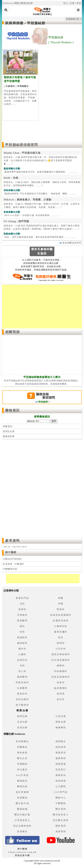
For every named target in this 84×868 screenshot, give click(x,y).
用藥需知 (7, 426)
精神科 (61, 643)
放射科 (61, 683)
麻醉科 (61, 666)
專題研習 (61, 753)
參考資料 (12, 541)
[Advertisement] (42, 131)
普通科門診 (22, 598)
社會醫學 (22, 688)
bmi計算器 (22, 775)
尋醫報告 (22, 747)
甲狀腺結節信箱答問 (22, 145)
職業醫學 (22, 677)
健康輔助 (61, 728)
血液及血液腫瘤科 (61, 615)
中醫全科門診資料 (12, 559)
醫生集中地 (22, 803)
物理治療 (22, 716)
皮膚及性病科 (61, 621)
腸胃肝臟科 (61, 632)
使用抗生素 (9, 431)
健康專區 (61, 758)
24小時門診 (61, 792)
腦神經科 (22, 643)
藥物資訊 (12, 410)
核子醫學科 (22, 705)
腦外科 (22, 649)
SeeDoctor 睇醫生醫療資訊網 (18, 3)
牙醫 (61, 604)
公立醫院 (61, 786)
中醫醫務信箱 (10, 569)
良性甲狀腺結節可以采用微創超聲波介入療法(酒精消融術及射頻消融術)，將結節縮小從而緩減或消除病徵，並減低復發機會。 (42, 381)
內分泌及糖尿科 (61, 660)
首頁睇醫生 (22, 741)
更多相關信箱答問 (70, 243)
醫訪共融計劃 (22, 815)
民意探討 (61, 770)
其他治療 (22, 728)
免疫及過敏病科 (61, 677)
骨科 (61, 637)
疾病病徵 (61, 781)
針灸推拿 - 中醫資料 (13, 564)
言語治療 (22, 722)
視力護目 (22, 770)
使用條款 (22, 831)
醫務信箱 (22, 786)
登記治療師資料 (22, 826)
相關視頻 (12, 332)
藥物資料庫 (9, 436)
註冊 (72, 3)
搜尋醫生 (61, 741)
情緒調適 (61, 764)
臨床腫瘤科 (61, 688)
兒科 (22, 604)
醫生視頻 (61, 809)
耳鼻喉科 (22, 615)
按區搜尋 (61, 747)
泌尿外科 (22, 660)
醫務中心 (61, 798)
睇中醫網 (11, 552)
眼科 (22, 626)
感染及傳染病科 (61, 654)
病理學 (61, 694)
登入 (66, 3)
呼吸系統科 (22, 683)
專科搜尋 (22, 753)
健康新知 (61, 775)
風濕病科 (22, 637)
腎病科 (61, 609)
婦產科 (22, 609)
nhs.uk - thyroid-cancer (15, 547)
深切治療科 (22, 699)
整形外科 (22, 694)
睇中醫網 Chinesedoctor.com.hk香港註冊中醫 (22, 852)
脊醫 (61, 598)
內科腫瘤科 (61, 671)
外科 (22, 666)
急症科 (61, 699)
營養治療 (61, 722)
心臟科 (22, 654)
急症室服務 (22, 792)
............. (41, 172)
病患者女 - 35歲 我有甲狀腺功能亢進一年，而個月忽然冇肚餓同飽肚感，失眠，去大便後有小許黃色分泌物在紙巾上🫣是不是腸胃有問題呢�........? (41, 160)
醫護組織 (22, 809)
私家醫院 (22, 798)
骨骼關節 (22, 764)
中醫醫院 (61, 803)
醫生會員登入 (61, 815)
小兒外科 (61, 649)
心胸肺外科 (61, 626)
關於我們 (61, 826)
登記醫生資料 (61, 820)
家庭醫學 (22, 621)
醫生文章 (22, 758)
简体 (79, 3)
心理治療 (61, 716)
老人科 (22, 671)
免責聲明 (61, 831)
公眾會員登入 (22, 820)
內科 (22, 632)
